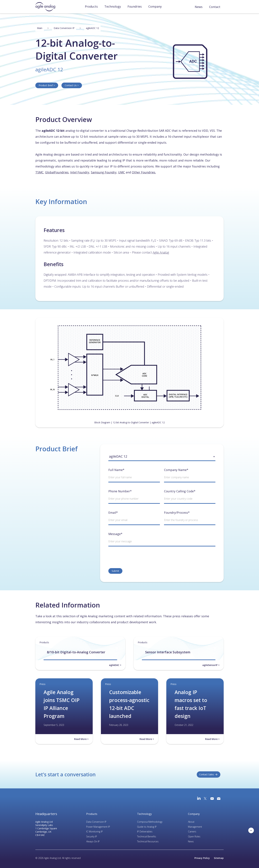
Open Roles (194, 836)
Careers (192, 832)
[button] (91, 7)
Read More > (81, 739)
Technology (113, 6)
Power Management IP (98, 827)
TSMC (39, 172)
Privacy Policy (202, 858)
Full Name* (116, 470)
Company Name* (176, 470)
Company (155, 6)
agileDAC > (115, 665)
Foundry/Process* (177, 513)
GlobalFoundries (57, 172)
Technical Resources (148, 841)
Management (195, 827)
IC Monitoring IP (94, 832)
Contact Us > (72, 85)
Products (91, 6)
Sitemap (219, 858)
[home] (47, 7)
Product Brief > (47, 85)
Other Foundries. (144, 172)
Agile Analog (161, 252)
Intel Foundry (80, 172)
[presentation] (133, 557)
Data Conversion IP (64, 28)
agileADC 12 (92, 28)
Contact (215, 7)
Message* (115, 534)
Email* (113, 513)
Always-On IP (93, 841)
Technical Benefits (147, 836)
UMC (121, 172)
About (191, 822)
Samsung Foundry (104, 172)
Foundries (135, 6)
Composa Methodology (150, 822)
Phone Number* (120, 491)
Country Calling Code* (180, 491)
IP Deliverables (145, 832)
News (199, 7)
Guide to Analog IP (147, 827)
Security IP (92, 836)
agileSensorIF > (211, 665)
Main (40, 28)
